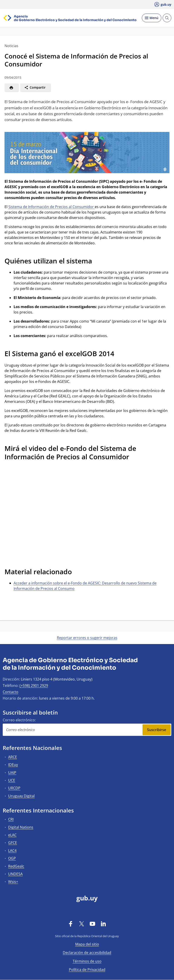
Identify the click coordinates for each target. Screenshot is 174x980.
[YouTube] (92, 924)
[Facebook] (71, 924)
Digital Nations (21, 827)
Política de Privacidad (87, 970)
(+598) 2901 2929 (34, 686)
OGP (12, 858)
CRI (11, 819)
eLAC (12, 835)
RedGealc (16, 866)
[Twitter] (82, 924)
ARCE (13, 757)
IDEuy (13, 765)
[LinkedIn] (103, 924)
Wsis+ (13, 882)
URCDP (14, 788)
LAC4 (12, 851)
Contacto (11, 692)
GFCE (13, 843)
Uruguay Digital (21, 796)
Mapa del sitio (87, 944)
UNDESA (15, 874)
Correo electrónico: (19, 720)
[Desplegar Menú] (152, 18)
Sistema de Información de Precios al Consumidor (52, 207)
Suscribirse (157, 730)
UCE (12, 780)
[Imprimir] (11, 88)
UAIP (12, 773)
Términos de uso (87, 961)
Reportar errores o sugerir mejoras (87, 638)
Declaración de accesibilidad (87, 953)
